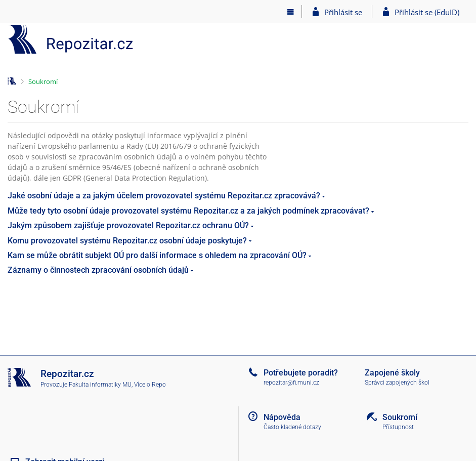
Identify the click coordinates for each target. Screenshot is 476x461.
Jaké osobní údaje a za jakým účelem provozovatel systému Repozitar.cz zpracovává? (164, 196)
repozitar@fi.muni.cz (291, 383)
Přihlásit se (343, 12)
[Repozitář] (71, 39)
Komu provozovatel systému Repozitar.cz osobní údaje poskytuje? (127, 241)
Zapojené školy (392, 373)
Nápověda (282, 417)
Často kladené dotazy (292, 427)
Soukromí (43, 81)
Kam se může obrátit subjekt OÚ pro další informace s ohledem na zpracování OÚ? (157, 255)
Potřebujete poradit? (301, 373)
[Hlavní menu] (291, 12)
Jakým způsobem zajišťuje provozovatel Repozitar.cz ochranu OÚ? (128, 225)
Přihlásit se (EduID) (427, 12)
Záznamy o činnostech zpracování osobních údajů (98, 270)
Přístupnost (398, 427)
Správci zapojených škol (397, 383)
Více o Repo (150, 385)
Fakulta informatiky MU (100, 385)
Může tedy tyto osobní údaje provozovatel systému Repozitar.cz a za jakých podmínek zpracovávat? (188, 211)
